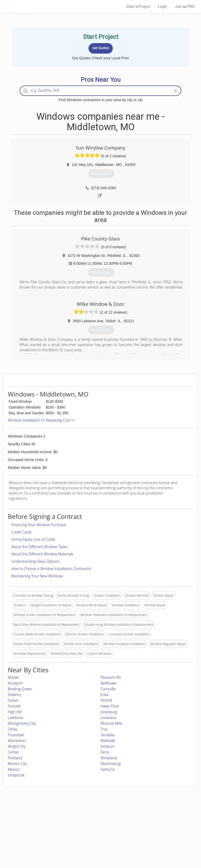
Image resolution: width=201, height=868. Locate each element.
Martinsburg (111, 764)
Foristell (14, 706)
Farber (13, 700)
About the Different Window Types (39, 547)
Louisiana (108, 718)
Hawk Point (110, 706)
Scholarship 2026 (153, 819)
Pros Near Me (31, 825)
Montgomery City (22, 723)
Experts (79, 825)
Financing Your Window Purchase (39, 525)
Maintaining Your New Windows (37, 576)
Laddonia (15, 718)
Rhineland (109, 758)
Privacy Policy (151, 825)
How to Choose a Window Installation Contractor (51, 569)
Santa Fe (108, 769)
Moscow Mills (111, 723)
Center (13, 752)
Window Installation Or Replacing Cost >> (42, 420)
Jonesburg (109, 712)
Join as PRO (185, 7)
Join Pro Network (86, 819)
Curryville (108, 689)
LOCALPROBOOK (35, 6)
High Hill (15, 712)
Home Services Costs (36, 819)
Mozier (13, 677)
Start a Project (138, 7)
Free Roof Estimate (35, 837)
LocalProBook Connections (160, 837)
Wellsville (108, 741)
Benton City (17, 764)
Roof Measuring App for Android (96, 842)
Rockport (15, 683)
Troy (104, 729)
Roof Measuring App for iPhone (96, 837)
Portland (15, 758)
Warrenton (17, 741)
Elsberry (15, 695)
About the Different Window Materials (42, 554)
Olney (13, 729)
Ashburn (108, 746)
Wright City (17, 746)
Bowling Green (20, 689)
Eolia (104, 695)
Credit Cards (21, 532)
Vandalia (107, 735)
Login (163, 7)
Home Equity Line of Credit (33, 539)
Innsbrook (16, 775)
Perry (105, 752)
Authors (147, 830)
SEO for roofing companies (160, 842)
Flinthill (106, 700)
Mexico (14, 769)
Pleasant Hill (111, 677)
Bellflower (109, 683)
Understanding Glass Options (35, 561)
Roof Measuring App (88, 830)
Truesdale (16, 735)
